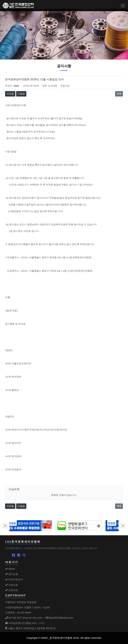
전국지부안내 (14, 579)
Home (10, 569)
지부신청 (12, 585)
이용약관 (10, 602)
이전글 (10, 94)
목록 (119, 94)
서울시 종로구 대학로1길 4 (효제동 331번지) (30, 628)
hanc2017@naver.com (59, 618)
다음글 (21, 94)
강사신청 (12, 574)
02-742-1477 (14, 618)
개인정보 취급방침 (27, 602)
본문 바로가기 (0, 0)
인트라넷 (12, 590)
